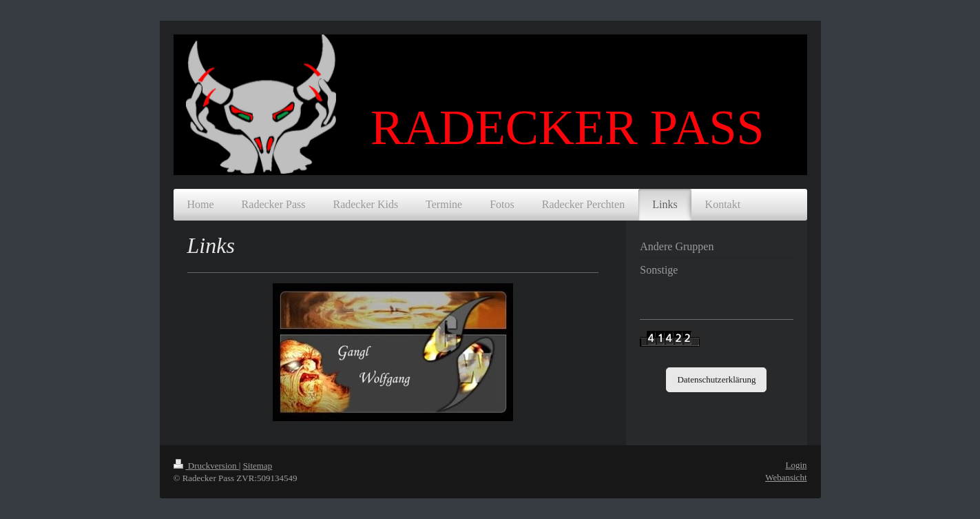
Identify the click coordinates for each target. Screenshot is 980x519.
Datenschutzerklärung (716, 379)
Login (796, 465)
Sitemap (258, 466)
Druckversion (206, 466)
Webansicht (786, 477)
